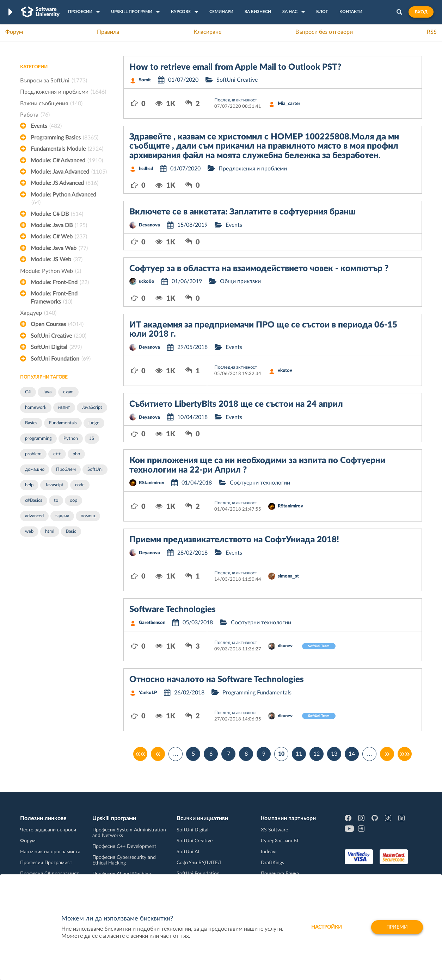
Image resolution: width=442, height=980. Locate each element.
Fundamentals (63, 423)
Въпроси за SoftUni (54, 81)
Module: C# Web (59, 237)
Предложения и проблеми (63, 92)
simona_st (288, 576)
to (56, 501)
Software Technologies (173, 610)
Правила (108, 32)
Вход (421, 12)
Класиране (207, 32)
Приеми (397, 927)
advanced (34, 516)
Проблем (66, 470)
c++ (57, 454)
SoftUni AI (188, 852)
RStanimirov (152, 483)
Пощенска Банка (280, 874)
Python (71, 439)
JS (92, 439)
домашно (35, 470)
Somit (145, 80)
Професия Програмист (46, 863)
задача (62, 516)
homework (36, 408)
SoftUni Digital (56, 347)
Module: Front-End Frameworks (54, 298)
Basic (71, 532)
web (29, 532)
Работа (35, 115)
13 (334, 754)
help (29, 485)
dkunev (285, 646)
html (50, 532)
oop (73, 501)
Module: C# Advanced (67, 161)
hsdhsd (146, 169)
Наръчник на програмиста (50, 852)
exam (68, 392)
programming (38, 439)
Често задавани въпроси (48, 830)
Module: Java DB (59, 225)
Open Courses (57, 324)
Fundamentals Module (67, 149)
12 (317, 754)
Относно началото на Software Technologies (217, 680)
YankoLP (148, 693)
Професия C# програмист (50, 874)
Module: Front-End (60, 282)
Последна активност (236, 100)
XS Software (274, 830)
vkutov (285, 371)
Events (46, 126)
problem (33, 454)
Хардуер (38, 313)
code (80, 485)
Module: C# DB (57, 214)
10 (281, 754)
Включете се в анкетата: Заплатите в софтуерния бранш (243, 212)
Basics (31, 423)
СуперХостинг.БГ (280, 841)
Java (47, 392)
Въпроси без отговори (324, 32)
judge (94, 423)
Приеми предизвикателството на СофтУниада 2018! (234, 540)
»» (405, 754)
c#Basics (34, 501)
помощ (88, 516)
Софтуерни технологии (260, 483)
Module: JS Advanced (65, 183)
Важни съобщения (51, 104)
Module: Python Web (51, 271)
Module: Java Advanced (69, 172)
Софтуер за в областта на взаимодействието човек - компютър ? (259, 269)
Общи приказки (240, 281)
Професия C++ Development (124, 847)
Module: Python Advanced (63, 199)
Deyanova (149, 225)
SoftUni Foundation (61, 359)
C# (28, 392)
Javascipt (54, 485)
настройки (327, 927)
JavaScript (92, 408)
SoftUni (95, 470)
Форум (14, 32)
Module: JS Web (57, 260)
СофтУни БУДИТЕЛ (199, 863)
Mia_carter (289, 104)
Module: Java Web (59, 248)
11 (299, 754)
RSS (432, 32)
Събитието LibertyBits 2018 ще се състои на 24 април (236, 404)
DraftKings (272, 863)
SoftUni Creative (59, 336)
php (76, 454)
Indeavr (269, 852)
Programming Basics (65, 138)
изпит (64, 408)
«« (140, 754)
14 (352, 754)
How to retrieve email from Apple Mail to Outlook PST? (235, 67)
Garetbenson (152, 623)
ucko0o (147, 282)
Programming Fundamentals (257, 693)
